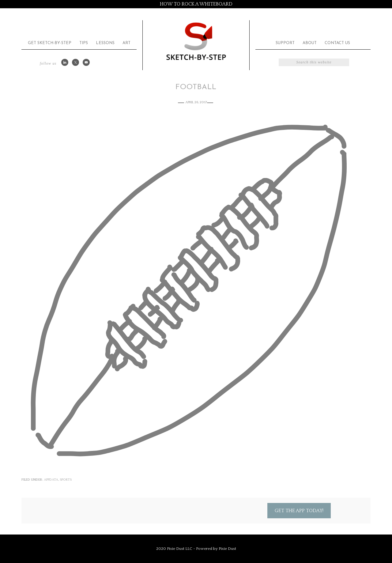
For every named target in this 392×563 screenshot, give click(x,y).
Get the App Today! (299, 511)
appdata (51, 480)
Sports (66, 480)
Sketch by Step (196, 41)
